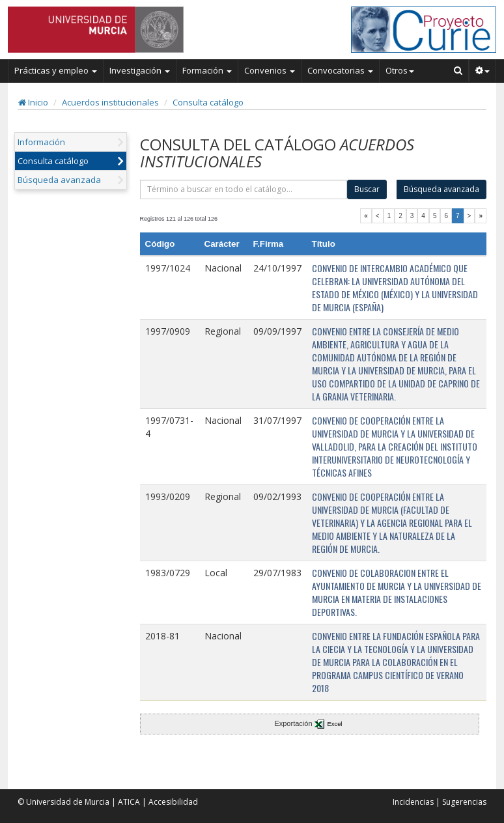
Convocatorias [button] (340, 70)
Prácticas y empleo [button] (56, 70)
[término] (244, 189)
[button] (483, 70)
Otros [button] (400, 70)
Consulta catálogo (208, 102)
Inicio (33, 102)
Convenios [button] (270, 70)
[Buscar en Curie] (458, 70)
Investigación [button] (140, 70)
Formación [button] (207, 70)
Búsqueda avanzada (59, 180)
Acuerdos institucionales (110, 102)
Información (41, 142)
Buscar (367, 189)
